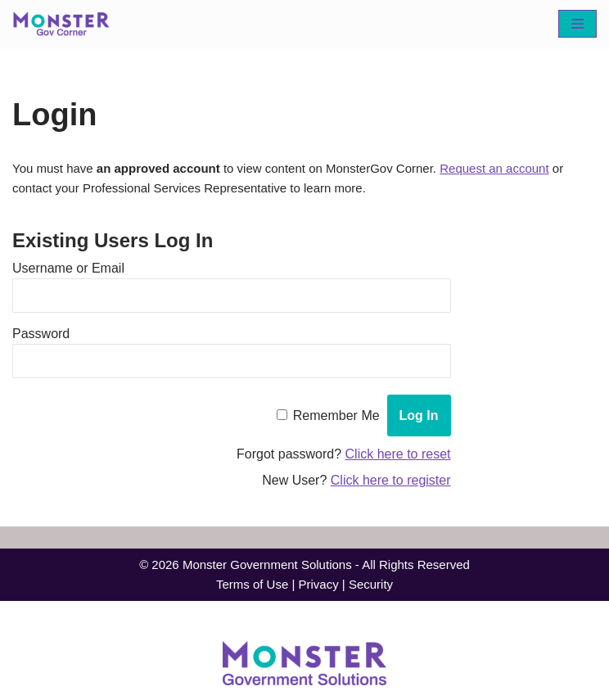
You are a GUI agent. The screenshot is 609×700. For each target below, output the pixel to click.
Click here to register (391, 483)
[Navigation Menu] (577, 24)
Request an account (526, 169)
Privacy (319, 589)
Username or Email (68, 271)
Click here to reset (398, 456)
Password (41, 336)
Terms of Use (249, 589)
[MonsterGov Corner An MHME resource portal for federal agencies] (65, 24)
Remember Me (336, 418)
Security (376, 589)
